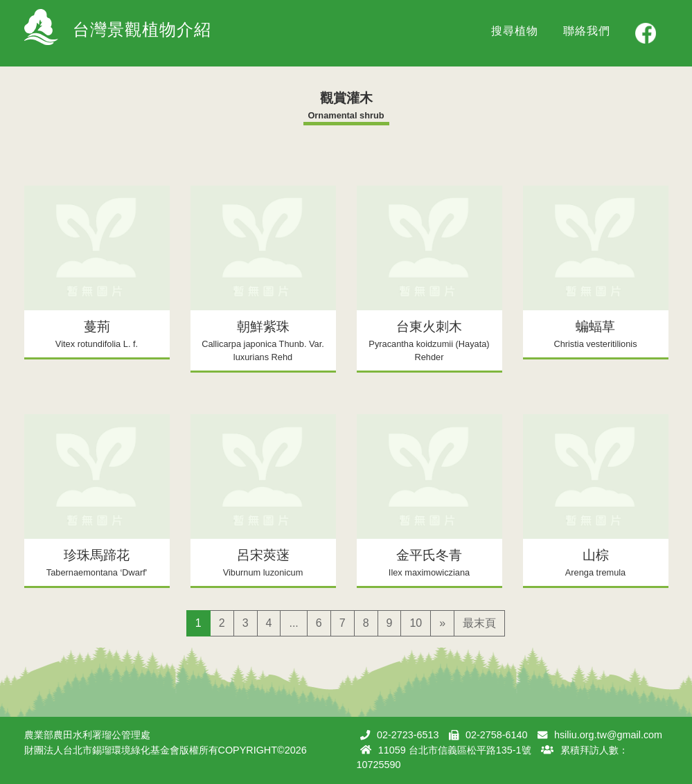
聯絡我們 (587, 31)
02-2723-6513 (408, 735)
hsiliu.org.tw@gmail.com (608, 735)
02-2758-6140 (497, 735)
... (293, 623)
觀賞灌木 (346, 98)
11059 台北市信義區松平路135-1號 (455, 750)
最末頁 (479, 623)
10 (416, 623)
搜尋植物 (515, 31)
